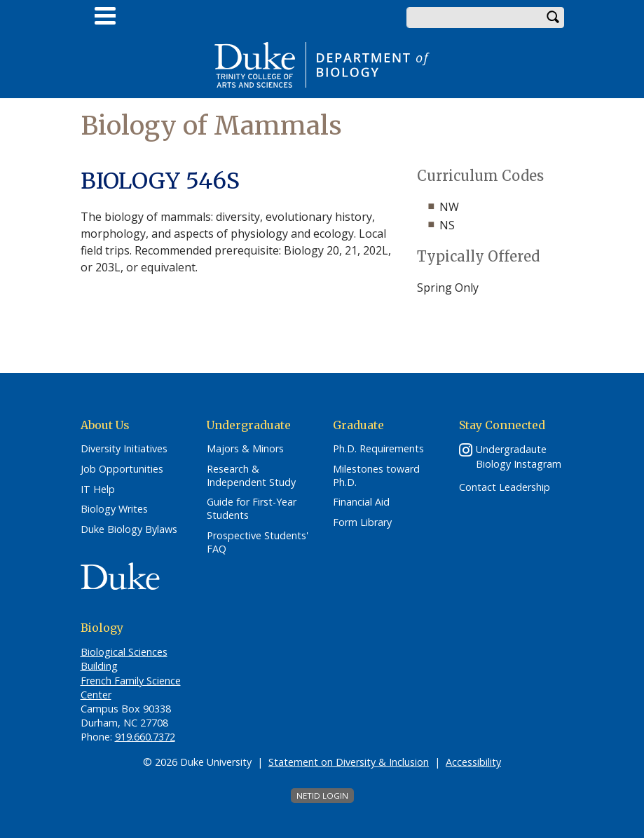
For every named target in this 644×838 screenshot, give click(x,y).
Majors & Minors (245, 449)
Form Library (362, 522)
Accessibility (473, 762)
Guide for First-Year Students (252, 509)
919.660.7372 (145, 737)
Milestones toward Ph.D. (376, 476)
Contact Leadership (505, 487)
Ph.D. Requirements (378, 449)
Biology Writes (114, 509)
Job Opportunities (122, 469)
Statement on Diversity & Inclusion (349, 762)
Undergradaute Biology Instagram (519, 457)
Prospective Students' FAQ (258, 542)
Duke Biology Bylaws (129, 529)
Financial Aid (361, 502)
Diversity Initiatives (124, 449)
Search (554, 18)
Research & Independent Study (251, 476)
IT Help (98, 489)
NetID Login (322, 796)
